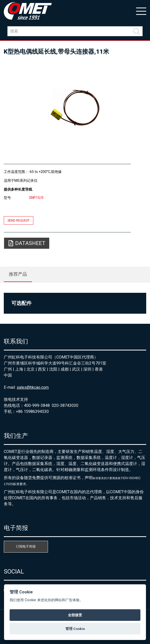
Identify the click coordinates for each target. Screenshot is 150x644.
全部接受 (75, 615)
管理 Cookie (75, 629)
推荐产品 (18, 274)
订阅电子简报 (26, 546)
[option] (75, 107)
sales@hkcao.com (33, 387)
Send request (19, 220)
